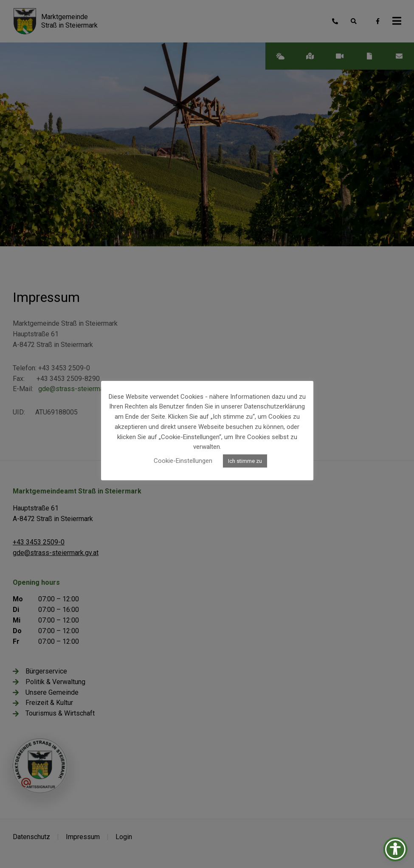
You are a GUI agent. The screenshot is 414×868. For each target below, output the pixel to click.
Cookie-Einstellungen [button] (183, 461)
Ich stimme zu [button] (245, 461)
